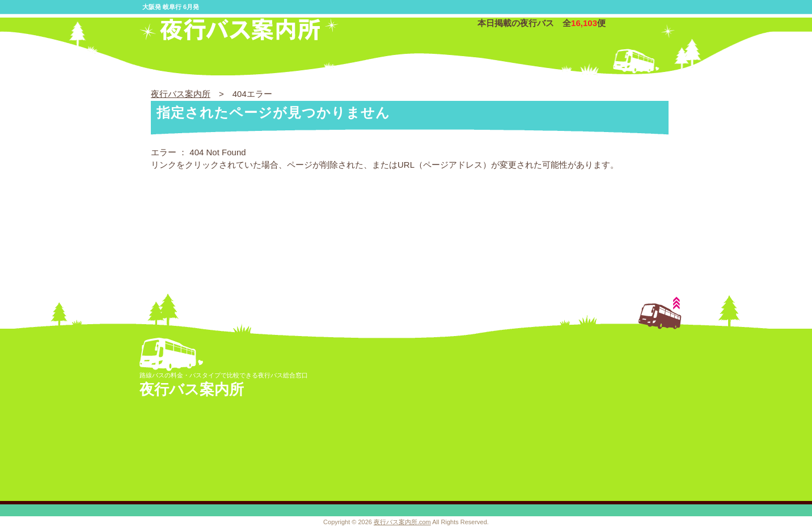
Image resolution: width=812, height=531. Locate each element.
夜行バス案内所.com (402, 522)
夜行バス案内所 (181, 94)
